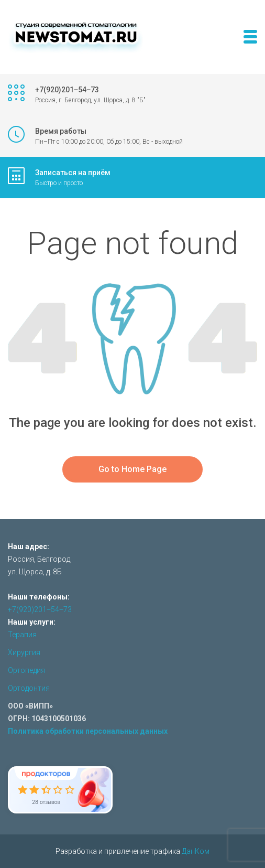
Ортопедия (26, 670)
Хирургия (24, 652)
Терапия (22, 635)
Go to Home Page (132, 469)
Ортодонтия (29, 688)
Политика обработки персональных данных (88, 731)
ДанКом (196, 851)
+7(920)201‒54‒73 (40, 609)
